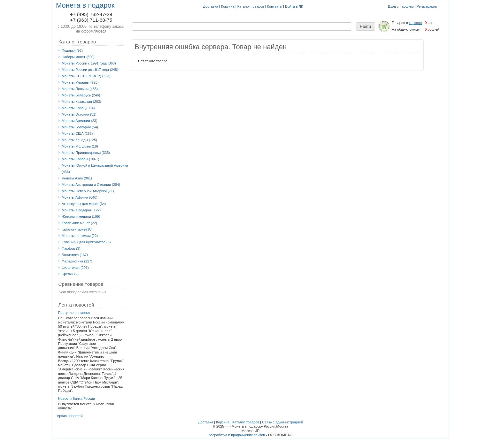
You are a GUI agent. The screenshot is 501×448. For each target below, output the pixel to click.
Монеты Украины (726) (80, 82)
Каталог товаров (251, 6)
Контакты (275, 6)
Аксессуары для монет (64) (84, 204)
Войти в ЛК (294, 6)
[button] (365, 27)
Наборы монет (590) (78, 57)
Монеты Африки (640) (80, 197)
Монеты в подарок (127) (81, 210)
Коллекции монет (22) (79, 223)
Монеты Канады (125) (79, 140)
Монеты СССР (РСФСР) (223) (86, 76)
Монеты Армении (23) (79, 121)
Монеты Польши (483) (80, 89)
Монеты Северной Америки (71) (88, 191)
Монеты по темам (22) (80, 236)
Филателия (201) (75, 268)
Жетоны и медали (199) (81, 216)
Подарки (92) (72, 50)
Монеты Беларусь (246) (81, 95)
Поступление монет (74, 313)
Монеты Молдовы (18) (80, 146)
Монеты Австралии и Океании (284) (91, 185)
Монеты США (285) (77, 133)
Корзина (228, 6)
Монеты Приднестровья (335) (86, 153)
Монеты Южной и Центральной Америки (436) (95, 169)
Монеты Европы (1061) (80, 159)
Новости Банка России (77, 399)
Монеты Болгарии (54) (80, 127)
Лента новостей (76, 305)
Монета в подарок (85, 5)
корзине (415, 23)
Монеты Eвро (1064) (78, 108)
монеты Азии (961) (77, 178)
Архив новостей (70, 416)
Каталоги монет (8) (77, 229)
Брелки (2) (70, 274)
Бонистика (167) (75, 255)
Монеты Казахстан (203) (81, 102)
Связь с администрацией (282, 422)
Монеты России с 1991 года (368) (89, 63)
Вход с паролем (401, 6)
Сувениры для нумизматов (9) (86, 242)
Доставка (211, 6)
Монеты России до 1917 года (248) (90, 70)
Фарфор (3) (71, 248)
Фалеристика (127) (77, 261)
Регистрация (427, 6)
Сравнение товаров (81, 284)
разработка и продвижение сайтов (237, 435)
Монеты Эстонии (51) (79, 114)
